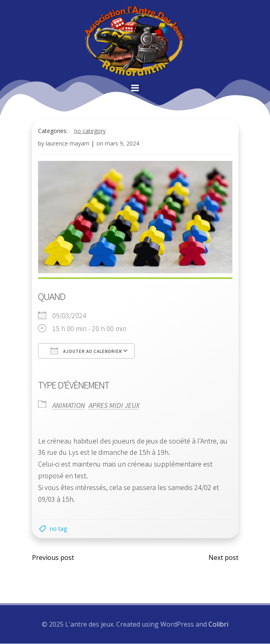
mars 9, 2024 (122, 143)
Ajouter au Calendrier (86, 350)
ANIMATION (69, 405)
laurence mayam (68, 143)
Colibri (218, 624)
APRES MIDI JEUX (114, 405)
